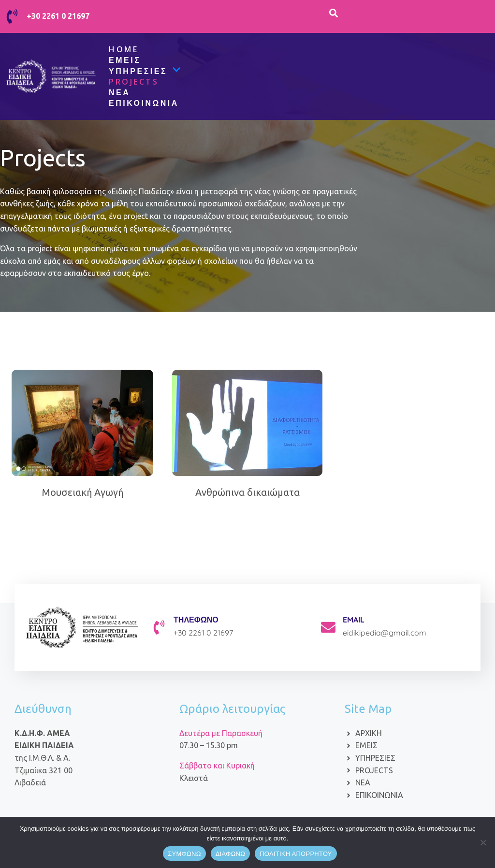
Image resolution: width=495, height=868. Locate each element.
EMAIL (354, 620)
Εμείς (125, 60)
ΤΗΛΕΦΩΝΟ (196, 620)
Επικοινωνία (144, 103)
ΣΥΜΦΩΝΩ (184, 854)
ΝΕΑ (119, 92)
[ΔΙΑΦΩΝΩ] (483, 842)
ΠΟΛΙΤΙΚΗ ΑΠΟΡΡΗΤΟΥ (296, 854)
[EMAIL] (328, 627)
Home (124, 49)
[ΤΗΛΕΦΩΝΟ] (159, 627)
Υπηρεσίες (145, 71)
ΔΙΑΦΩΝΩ (231, 854)
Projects (134, 82)
